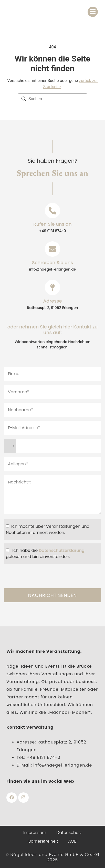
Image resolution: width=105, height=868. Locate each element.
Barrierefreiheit (43, 841)
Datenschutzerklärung (62, 550)
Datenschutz (69, 833)
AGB (72, 841)
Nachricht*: (52, 494)
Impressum (35, 833)
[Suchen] (24, 100)
